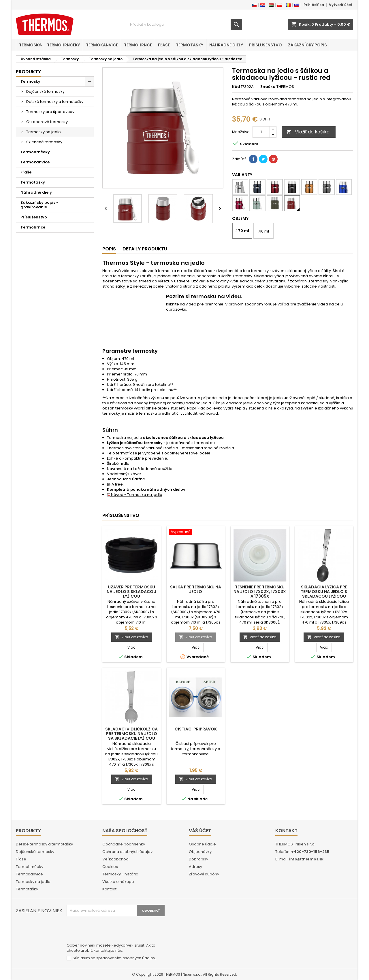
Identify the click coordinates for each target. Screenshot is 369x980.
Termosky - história (120, 874)
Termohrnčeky (63, 45)
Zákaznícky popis (307, 45)
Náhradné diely (226, 45)
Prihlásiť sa (314, 5)
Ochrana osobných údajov (127, 852)
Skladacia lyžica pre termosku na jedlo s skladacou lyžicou (324, 592)
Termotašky (190, 45)
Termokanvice (102, 45)
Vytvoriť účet (341, 5)
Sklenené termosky (44, 142)
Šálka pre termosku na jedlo (196, 589)
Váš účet (200, 831)
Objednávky (200, 852)
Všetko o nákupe (118, 882)
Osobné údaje (202, 844)
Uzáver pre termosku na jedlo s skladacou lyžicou (131, 592)
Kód (236, 87)
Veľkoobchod (115, 859)
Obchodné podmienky (124, 844)
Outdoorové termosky (47, 122)
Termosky (30, 45)
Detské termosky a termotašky (55, 102)
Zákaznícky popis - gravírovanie (39, 205)
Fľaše (164, 45)
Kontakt (109, 889)
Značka (268, 87)
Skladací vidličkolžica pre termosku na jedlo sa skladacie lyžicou (131, 734)
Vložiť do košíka (308, 132)
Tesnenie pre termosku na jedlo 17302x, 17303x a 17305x (260, 592)
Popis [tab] (109, 249)
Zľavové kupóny (204, 874)
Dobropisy (198, 859)
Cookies (110, 867)
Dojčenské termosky (45, 91)
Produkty (28, 72)
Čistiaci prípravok (196, 729)
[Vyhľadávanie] (184, 24)
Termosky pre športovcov (50, 112)
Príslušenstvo (266, 45)
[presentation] (110, 930)
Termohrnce (138, 45)
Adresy (195, 867)
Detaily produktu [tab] (145, 249)
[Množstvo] (261, 132)
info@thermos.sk (306, 859)
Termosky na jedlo (44, 132)
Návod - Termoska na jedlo (135, 495)
